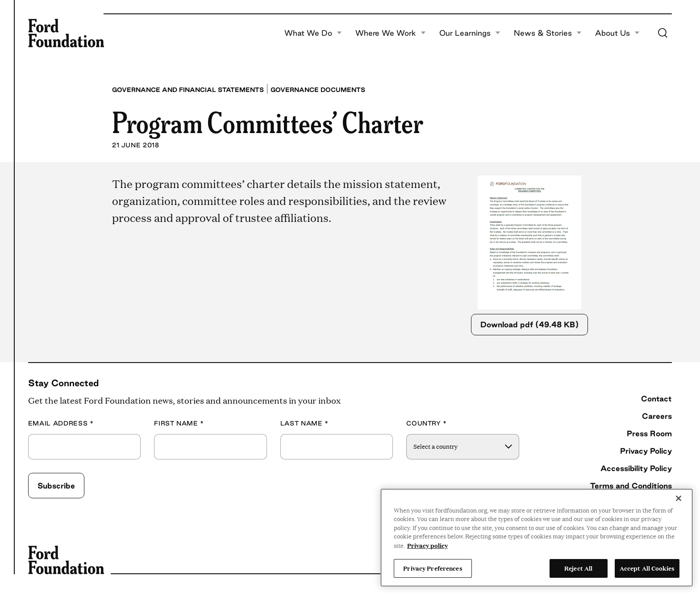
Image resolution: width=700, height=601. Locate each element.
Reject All (578, 568)
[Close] (679, 498)
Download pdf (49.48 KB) (529, 324)
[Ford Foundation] (66, 33)
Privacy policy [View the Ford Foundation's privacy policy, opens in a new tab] (427, 545)
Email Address (61, 424)
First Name (179, 424)
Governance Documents (318, 90)
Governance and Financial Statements (188, 90)
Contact (656, 399)
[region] (537, 538)
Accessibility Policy (636, 468)
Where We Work (391, 33)
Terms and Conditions (631, 486)
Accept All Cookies (647, 568)
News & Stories (548, 33)
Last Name (304, 424)
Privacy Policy (646, 451)
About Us (617, 33)
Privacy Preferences (433, 568)
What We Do (313, 33)
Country (427, 424)
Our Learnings (470, 33)
